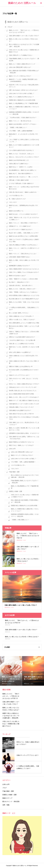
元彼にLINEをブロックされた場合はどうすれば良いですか (24, 418)
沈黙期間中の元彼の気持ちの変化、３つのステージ (24, 433)
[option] (11, 671)
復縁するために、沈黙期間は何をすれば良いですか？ (23, 206)
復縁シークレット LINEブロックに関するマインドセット (24, 249)
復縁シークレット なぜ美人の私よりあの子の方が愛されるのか (24, 188)
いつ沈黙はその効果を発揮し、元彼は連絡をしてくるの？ (24, 309)
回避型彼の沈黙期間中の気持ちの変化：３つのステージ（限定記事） (24, 113)
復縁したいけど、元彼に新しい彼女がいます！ (23, 289)
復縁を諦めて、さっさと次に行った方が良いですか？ (23, 135)
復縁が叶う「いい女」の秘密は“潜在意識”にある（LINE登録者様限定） (23, 80)
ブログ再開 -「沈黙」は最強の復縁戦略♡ (21, 131)
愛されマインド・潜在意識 (11, 801)
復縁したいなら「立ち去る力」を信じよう (21, 154)
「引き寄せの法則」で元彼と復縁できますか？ (23, 118)
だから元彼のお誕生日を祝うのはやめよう (21, 150)
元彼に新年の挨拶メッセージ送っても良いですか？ (24, 36)
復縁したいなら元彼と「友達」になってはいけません (24, 303)
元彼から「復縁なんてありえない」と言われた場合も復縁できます (24, 333)
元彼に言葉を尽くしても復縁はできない (21, 55)
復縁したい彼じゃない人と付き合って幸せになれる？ (23, 40)
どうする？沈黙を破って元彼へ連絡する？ (21, 183)
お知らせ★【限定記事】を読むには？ (20, 67)
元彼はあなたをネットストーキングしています (23, 387)
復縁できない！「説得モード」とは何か (21, 167)
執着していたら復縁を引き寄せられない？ (21, 97)
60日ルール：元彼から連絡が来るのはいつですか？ (24, 384)
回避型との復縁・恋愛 (16, 491)
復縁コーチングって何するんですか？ (20, 76)
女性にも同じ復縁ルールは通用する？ (20, 352)
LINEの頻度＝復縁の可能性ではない (20, 257)
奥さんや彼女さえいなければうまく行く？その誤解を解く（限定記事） (24, 45)
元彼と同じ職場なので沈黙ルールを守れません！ (23, 245)
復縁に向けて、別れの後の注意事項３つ (21, 174)
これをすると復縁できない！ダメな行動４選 (22, 340)
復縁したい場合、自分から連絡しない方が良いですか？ (24, 261)
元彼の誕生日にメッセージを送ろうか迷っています (24, 404)
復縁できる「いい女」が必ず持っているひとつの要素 (24, 348)
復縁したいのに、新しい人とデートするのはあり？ (24, 397)
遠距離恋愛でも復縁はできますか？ (19, 266)
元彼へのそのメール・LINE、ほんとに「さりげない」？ (24, 380)
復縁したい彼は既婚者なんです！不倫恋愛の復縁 (23, 103)
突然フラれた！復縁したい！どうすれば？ (21, 445)
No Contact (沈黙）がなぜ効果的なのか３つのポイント (24, 371)
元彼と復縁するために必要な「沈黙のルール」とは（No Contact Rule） (24, 438)
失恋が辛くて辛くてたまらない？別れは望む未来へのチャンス (24, 86)
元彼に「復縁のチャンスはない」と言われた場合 (23, 279)
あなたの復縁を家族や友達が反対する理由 (21, 394)
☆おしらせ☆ (13, 202)
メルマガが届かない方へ (16, 196)
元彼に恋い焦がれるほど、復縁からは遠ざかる (23, 192)
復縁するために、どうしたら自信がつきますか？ (23, 214)
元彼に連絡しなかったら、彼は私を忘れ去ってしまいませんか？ (24, 424)
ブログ (10, 27)
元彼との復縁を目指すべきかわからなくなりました (24, 269)
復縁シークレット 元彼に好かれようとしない (23, 254)
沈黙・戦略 (6, 805)
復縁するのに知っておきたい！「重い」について (23, 177)
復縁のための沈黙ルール (16, 211)
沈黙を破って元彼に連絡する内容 (19, 180)
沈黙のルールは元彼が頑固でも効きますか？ (22, 337)
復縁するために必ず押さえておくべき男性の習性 (23, 236)
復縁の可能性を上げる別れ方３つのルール (21, 442)
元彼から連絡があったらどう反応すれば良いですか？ (23, 357)
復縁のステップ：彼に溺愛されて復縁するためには (24, 400)
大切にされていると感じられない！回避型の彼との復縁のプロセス (24, 51)
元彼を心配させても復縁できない (19, 164)
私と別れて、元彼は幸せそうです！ (19, 282)
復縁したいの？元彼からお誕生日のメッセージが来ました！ (24, 146)
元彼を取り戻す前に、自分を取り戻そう (21, 286)
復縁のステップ (7, 798)
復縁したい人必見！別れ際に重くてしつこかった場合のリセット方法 (24, 429)
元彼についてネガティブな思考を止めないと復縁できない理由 (24, 241)
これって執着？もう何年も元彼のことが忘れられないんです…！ (24, 141)
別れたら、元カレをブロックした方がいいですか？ (24, 157)
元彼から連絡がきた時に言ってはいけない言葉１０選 (24, 362)
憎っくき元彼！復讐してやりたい (19, 313)
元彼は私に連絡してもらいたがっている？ (21, 407)
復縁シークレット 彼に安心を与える (20, 121)
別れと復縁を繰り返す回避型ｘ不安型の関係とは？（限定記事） (24, 72)
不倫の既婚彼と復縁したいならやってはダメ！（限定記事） (24, 60)
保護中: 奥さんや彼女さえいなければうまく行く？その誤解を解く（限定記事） (11, 716)
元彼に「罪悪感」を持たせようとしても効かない (23, 292)
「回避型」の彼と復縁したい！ (18, 127)
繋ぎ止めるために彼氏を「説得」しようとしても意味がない (24, 327)
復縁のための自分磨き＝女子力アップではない (23, 124)
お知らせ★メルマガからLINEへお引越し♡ (22, 93)
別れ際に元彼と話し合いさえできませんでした (23, 391)
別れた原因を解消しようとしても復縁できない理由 (24, 323)
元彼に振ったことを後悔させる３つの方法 (21, 344)
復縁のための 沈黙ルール (22, 3)
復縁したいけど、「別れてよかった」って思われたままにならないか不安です (24, 31)
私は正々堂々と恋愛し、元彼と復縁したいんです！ (24, 233)
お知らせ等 (12, 449)
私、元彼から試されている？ (17, 199)
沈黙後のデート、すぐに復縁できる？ (20, 226)
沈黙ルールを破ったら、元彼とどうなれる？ (22, 320)
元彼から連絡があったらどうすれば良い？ (21, 316)
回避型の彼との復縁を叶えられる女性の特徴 (22, 100)
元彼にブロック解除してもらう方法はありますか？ (24, 272)
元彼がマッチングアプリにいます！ (19, 375)
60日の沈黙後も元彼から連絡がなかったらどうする (24, 295)
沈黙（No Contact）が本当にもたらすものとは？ (23, 90)
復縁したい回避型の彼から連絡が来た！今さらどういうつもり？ (24, 108)
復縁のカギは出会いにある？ (17, 276)
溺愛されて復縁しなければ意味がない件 (21, 366)
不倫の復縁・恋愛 (14, 472)
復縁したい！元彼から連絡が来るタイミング (22, 64)
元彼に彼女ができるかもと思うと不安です (21, 414)
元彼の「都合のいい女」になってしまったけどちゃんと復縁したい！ (24, 219)
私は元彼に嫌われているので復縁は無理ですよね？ (24, 299)
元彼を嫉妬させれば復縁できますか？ (20, 410)
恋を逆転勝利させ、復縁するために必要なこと (23, 170)
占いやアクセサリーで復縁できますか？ (21, 230)
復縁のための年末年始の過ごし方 (19, 160)
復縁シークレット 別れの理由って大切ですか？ (23, 223)
